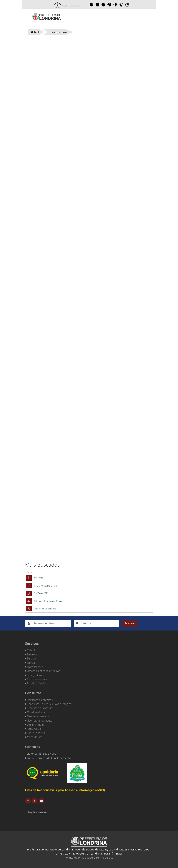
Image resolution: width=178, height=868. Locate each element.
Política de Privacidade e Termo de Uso (89, 857)
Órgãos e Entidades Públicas (44, 671)
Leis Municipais (36, 725)
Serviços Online (36, 675)
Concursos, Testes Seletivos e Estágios (49, 704)
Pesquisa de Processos (40, 708)
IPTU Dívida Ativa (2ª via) (45, 586)
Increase (92, 5)
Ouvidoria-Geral (36, 712)
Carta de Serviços (37, 679)
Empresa (32, 654)
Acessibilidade (70, 5)
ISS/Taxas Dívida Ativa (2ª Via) (48, 601)
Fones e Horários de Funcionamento (48, 758)
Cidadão (32, 650)
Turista (31, 663)
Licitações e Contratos (40, 700)
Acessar (130, 623)
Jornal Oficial (34, 729)
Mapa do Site (35, 737)
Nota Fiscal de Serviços (45, 609)
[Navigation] (27, 17)
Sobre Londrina (36, 733)
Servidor (32, 658)
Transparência (35, 667)
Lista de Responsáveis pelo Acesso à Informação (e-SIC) (65, 790)
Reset (104, 5)
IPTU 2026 (38, 578)
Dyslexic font (109, 5)
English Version (38, 812)
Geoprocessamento (39, 716)
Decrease (98, 5)
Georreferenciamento (40, 721)
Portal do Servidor (38, 683)
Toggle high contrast (115, 5)
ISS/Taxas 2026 (41, 593)
